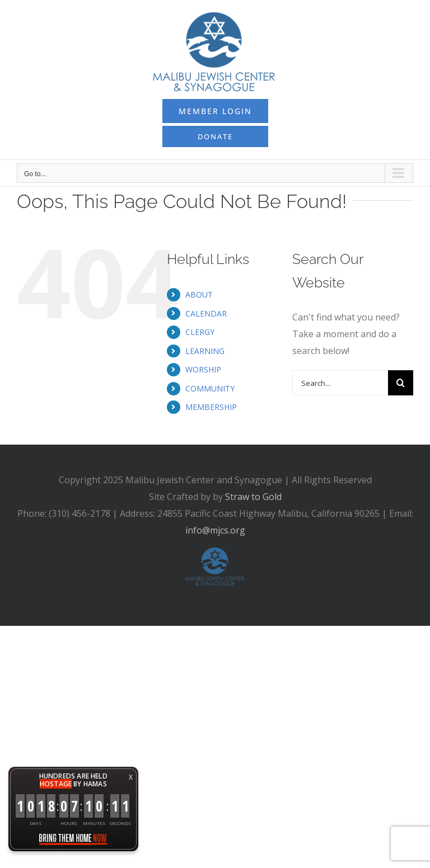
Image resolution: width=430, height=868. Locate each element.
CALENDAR (206, 313)
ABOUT (199, 294)
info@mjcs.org (215, 530)
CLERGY (200, 332)
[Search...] (340, 383)
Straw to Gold (253, 497)
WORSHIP (203, 369)
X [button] (131, 777)
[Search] (401, 383)
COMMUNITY (210, 388)
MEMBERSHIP (211, 407)
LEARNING (205, 351)
